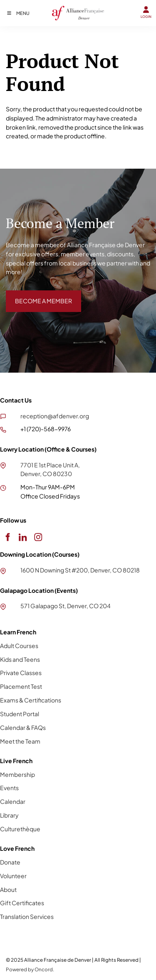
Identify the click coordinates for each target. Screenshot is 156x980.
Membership (17, 774)
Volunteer (13, 876)
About (8, 889)
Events (9, 788)
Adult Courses (19, 646)
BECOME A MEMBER (34, 295)
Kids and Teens (20, 659)
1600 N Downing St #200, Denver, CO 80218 (80, 570)
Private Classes (21, 673)
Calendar (13, 801)
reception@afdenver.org (55, 416)
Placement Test (21, 686)
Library (9, 815)
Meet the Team (20, 741)
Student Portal (20, 714)
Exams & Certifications (31, 700)
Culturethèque (20, 829)
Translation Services (27, 916)
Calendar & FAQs (23, 727)
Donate (10, 862)
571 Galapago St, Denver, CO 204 (66, 606)
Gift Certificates (22, 903)
